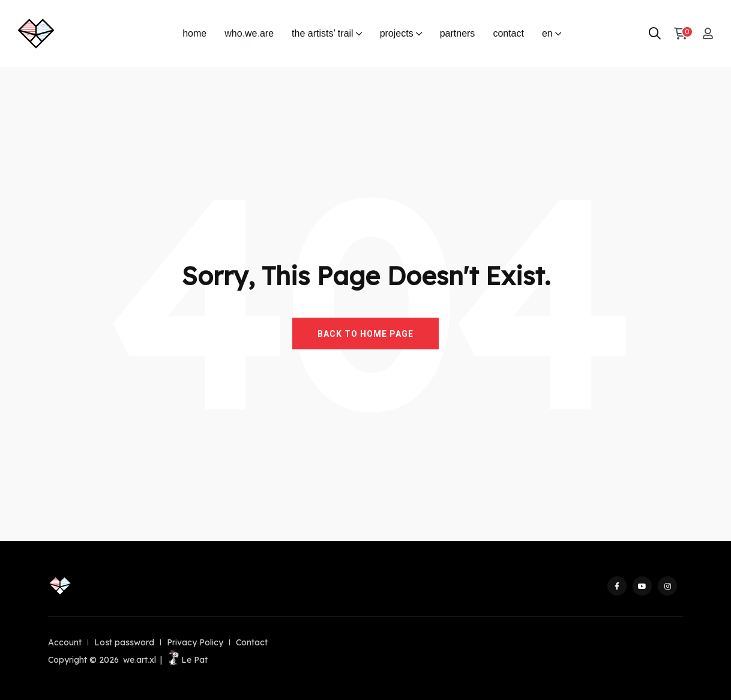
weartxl (140, 660)
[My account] (708, 33)
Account (65, 642)
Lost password (124, 642)
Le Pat (187, 660)
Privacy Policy (195, 642)
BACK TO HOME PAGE (365, 333)
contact (508, 33)
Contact (252, 642)
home (194, 33)
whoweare (249, 34)
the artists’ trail (323, 33)
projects (397, 33)
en (547, 33)
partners (458, 33)
